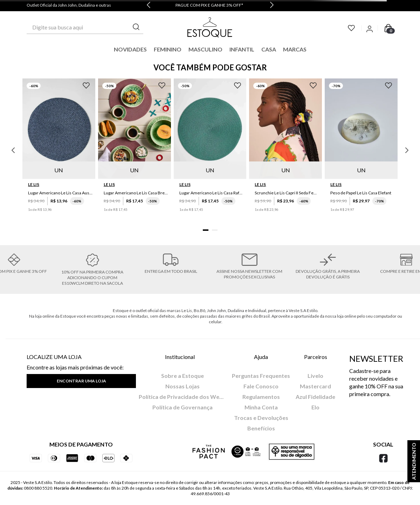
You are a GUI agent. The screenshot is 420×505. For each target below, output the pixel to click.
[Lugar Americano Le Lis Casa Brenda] (135, 150)
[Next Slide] (272, 6)
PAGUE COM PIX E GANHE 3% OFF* (209, 5)
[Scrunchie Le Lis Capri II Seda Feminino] (285, 150)
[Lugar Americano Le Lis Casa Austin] (59, 150)
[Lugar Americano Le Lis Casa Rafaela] (210, 150)
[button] (206, 230)
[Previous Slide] (149, 6)
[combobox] (85, 27)
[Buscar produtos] (136, 27)
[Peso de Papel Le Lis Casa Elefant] (361, 150)
